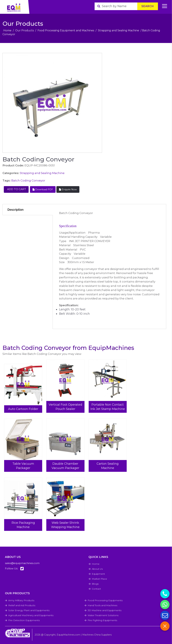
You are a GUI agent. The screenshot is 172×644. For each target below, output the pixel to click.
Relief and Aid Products (22, 605)
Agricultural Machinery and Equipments (31, 615)
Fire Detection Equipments (24, 620)
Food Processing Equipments (105, 600)
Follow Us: (14, 569)
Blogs (95, 584)
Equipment (98, 574)
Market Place (99, 579)
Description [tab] (15, 210)
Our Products (24, 30)
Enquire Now (68, 189)
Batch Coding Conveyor (28, 180)
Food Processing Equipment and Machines (66, 30)
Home (7, 30)
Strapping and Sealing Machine (118, 30)
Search (148, 6)
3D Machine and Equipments (105, 610)
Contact (96, 589)
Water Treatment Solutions (103, 615)
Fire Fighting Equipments (102, 620)
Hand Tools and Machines (102, 605)
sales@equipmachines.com (22, 563)
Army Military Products (21, 600)
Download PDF (43, 189)
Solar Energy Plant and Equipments (29, 610)
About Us (97, 569)
